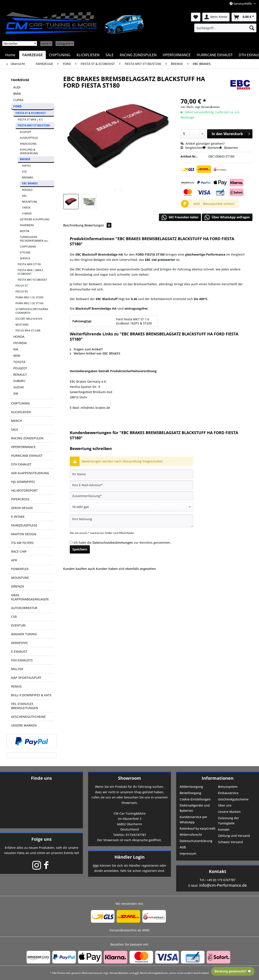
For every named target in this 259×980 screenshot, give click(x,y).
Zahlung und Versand (234, 836)
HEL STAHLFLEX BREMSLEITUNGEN (25, 706)
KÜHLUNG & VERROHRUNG (29, 151)
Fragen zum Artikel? (86, 349)
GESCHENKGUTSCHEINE (28, 717)
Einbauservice (228, 793)
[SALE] (110, 55)
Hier (96, 865)
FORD (17, 106)
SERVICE (25, 258)
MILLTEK (17, 669)
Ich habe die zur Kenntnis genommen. (122, 543)
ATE (24, 172)
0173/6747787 (136, 835)
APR (14, 560)
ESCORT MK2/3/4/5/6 (29, 319)
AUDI (17, 87)
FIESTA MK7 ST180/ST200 (34, 125)
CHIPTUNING (28, 247)
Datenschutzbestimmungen (113, 543)
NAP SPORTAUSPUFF (26, 678)
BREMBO (28, 177)
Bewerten (228, 148)
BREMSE (25, 159)
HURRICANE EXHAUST (27, 456)
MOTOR (25, 231)
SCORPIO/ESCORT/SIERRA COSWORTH (32, 311)
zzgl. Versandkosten (207, 107)
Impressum (188, 853)
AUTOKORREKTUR (24, 608)
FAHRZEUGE (20, 80)
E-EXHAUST (19, 651)
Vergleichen (192, 148)
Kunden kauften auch (79, 569)
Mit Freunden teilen (180, 217)
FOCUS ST (22, 286)
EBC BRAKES (30, 183)
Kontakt (224, 830)
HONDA (19, 337)
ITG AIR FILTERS (22, 543)
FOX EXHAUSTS (22, 660)
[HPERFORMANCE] (177, 55)
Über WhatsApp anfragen (227, 217)
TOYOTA (19, 362)
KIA (16, 349)
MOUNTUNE (30, 202)
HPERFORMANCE (23, 447)
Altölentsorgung (191, 787)
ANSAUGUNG (28, 144)
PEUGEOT (20, 368)
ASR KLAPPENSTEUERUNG (30, 473)
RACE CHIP (19, 551)
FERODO (27, 190)
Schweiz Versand (230, 842)
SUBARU (19, 381)
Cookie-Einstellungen (195, 799)
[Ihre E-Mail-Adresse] (131, 485)
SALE (15, 429)
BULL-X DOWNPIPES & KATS (31, 695)
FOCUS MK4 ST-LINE (28, 330)
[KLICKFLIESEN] (88, 55)
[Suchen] (252, 28)
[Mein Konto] (216, 17)
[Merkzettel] (196, 17)
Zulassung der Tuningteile (228, 821)
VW (16, 393)
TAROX (26, 208)
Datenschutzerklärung (196, 841)
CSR (14, 617)
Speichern (80, 549)
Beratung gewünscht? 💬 (233, 971)
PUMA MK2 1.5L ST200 (29, 297)
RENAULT (20, 375)
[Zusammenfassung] (131, 496)
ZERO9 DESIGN (22, 508)
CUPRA (18, 100)
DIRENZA (18, 586)
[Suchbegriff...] (225, 28)
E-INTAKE (18, 517)
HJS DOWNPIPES (23, 482)
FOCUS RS (22, 291)
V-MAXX (27, 213)
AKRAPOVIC (20, 643)
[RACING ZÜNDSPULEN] (138, 55)
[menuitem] (225, 28)
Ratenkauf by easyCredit (198, 828)
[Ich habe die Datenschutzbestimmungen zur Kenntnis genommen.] (71, 542)
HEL (24, 196)
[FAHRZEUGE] (32, 55)
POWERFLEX (20, 569)
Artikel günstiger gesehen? (203, 144)
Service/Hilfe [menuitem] (241, 4)
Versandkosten (119, 973)
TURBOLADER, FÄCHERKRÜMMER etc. (34, 239)
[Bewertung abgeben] (131, 507)
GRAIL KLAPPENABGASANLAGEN (30, 597)
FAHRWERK (27, 225)
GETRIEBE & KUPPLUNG (35, 219)
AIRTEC (27, 166)
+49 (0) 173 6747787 (221, 880)
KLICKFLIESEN (21, 412)
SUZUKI (19, 387)
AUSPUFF (26, 132)
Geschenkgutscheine (233, 799)
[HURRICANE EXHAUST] (215, 55)
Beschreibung (73, 225)
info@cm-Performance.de (223, 885)
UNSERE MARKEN (24, 725)
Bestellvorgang (190, 793)
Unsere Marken (229, 812)
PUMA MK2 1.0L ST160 (29, 303)
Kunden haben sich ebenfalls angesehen (126, 569)
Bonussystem (228, 787)
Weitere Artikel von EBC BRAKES (95, 353)
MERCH (16, 421)
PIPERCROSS (20, 499)
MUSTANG (22, 325)
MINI (17, 356)
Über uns (225, 805)
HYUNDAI (20, 343)
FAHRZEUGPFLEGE (24, 525)
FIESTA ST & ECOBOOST (31, 113)
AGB (183, 847)
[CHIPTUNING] (60, 55)
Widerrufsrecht (191, 835)
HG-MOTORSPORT (24, 490)
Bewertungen (98, 225)
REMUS (16, 686)
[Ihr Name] (131, 474)
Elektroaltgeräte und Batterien (195, 808)
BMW (17, 94)
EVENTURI (18, 625)
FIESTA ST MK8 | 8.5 (30, 120)
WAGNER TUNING (24, 634)
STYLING (25, 252)
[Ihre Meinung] (131, 521)
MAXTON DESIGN (24, 534)
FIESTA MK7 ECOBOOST (32, 280)
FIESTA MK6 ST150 (29, 264)
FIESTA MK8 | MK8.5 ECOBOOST (30, 272)
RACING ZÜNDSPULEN (27, 438)
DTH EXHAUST (21, 464)
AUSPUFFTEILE (29, 138)
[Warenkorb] (244, 17)
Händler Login (129, 857)
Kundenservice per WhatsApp (193, 819)
